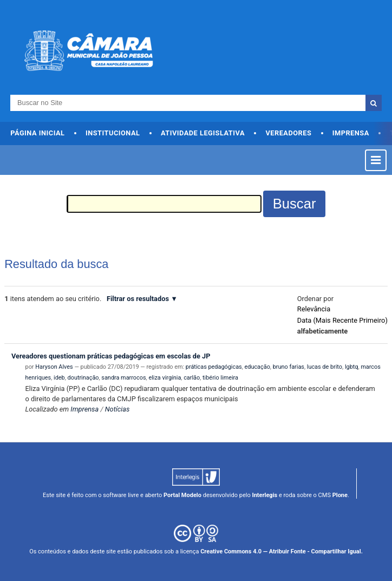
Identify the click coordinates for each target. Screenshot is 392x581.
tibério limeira (220, 378)
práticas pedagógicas (214, 367)
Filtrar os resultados (138, 299)
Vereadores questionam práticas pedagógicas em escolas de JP (111, 356)
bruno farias (289, 367)
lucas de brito (325, 367)
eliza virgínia (165, 378)
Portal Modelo (182, 495)
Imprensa (351, 133)
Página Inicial (37, 133)
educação (257, 367)
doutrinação (83, 378)
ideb (59, 378)
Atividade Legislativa (203, 133)
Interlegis (264, 495)
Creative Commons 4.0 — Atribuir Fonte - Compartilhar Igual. (282, 551)
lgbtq (352, 367)
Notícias (117, 409)
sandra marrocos (123, 378)
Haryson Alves (54, 367)
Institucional (113, 133)
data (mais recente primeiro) (342, 320)
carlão (192, 378)
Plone (340, 495)
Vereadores (288, 133)
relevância (314, 309)
